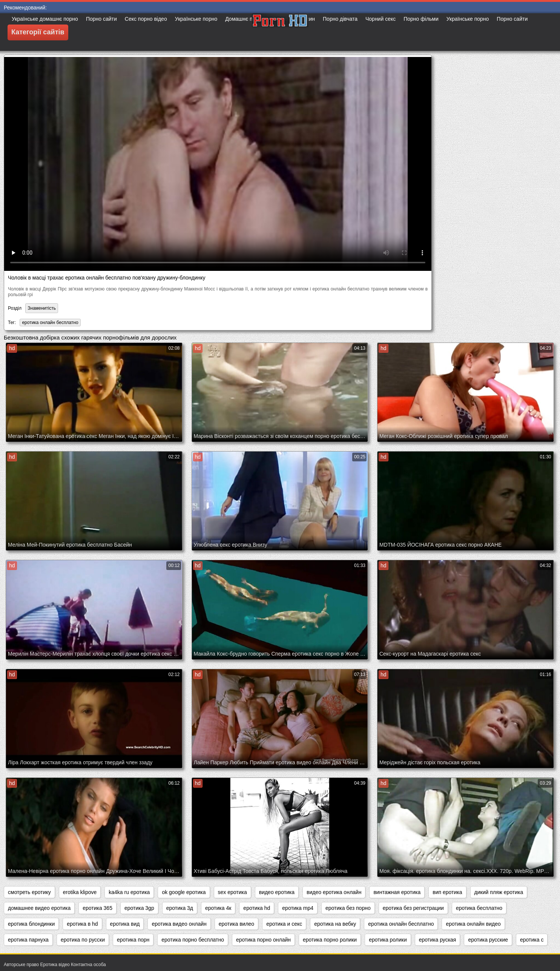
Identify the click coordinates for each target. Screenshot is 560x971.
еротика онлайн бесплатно (50, 323)
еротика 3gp (139, 908)
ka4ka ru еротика (129, 892)
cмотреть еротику (29, 892)
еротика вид (125, 924)
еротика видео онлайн (179, 924)
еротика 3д (180, 908)
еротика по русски (83, 940)
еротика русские (488, 940)
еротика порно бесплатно (193, 940)
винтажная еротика (397, 892)
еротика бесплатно (479, 908)
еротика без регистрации (413, 908)
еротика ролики (388, 940)
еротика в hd (82, 924)
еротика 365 (97, 908)
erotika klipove (80, 892)
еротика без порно (348, 908)
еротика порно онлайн (263, 940)
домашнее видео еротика (39, 908)
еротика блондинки (31, 924)
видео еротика (277, 892)
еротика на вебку (335, 924)
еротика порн (133, 940)
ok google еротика (184, 892)
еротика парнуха (28, 940)
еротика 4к (218, 908)
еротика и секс (284, 924)
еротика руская (438, 940)
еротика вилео (236, 924)
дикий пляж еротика (499, 892)
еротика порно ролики (330, 940)
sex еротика (232, 892)
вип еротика (447, 892)
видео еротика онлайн (334, 892)
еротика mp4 (298, 908)
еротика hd (257, 908)
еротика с (532, 940)
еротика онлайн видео (473, 924)
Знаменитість (42, 308)
